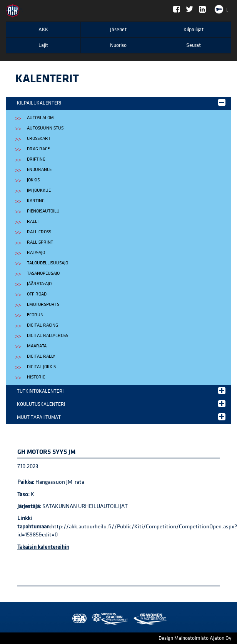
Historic (36, 377)
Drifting (36, 159)
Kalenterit (47, 79)
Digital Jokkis (41, 367)
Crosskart (39, 139)
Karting (36, 201)
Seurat (194, 45)
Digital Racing (43, 325)
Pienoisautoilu (43, 211)
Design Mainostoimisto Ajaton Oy (195, 638)
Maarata (37, 346)
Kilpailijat (194, 30)
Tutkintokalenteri (121, 391)
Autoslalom (40, 118)
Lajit (43, 45)
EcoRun (35, 315)
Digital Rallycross (48, 336)
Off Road (37, 294)
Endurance (39, 170)
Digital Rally (41, 356)
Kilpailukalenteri (121, 102)
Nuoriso (118, 45)
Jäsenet (118, 30)
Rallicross (39, 232)
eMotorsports (43, 305)
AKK (43, 30)
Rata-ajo (36, 253)
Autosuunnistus (45, 128)
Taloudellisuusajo (48, 263)
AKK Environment (93, 619)
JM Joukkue (39, 190)
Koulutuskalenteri (121, 404)
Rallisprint (40, 242)
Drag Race (38, 149)
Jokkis (33, 180)
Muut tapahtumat (121, 417)
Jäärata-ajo (39, 284)
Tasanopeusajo (43, 273)
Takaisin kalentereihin (43, 547)
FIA (78, 619)
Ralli (33, 222)
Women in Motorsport (108, 619)
